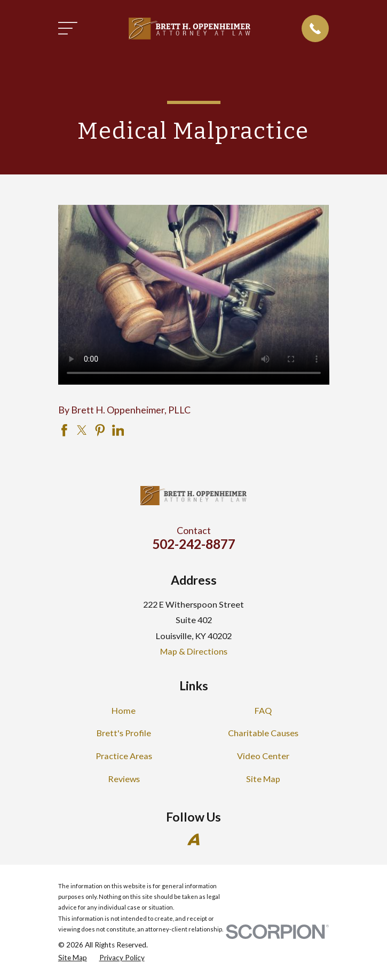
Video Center (263, 756)
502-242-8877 (194, 544)
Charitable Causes (263, 733)
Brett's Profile (124, 733)
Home (124, 710)
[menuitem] (73, 958)
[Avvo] (194, 839)
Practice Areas (124, 756)
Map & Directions (194, 651)
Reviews (124, 779)
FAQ (263, 710)
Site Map (263, 779)
